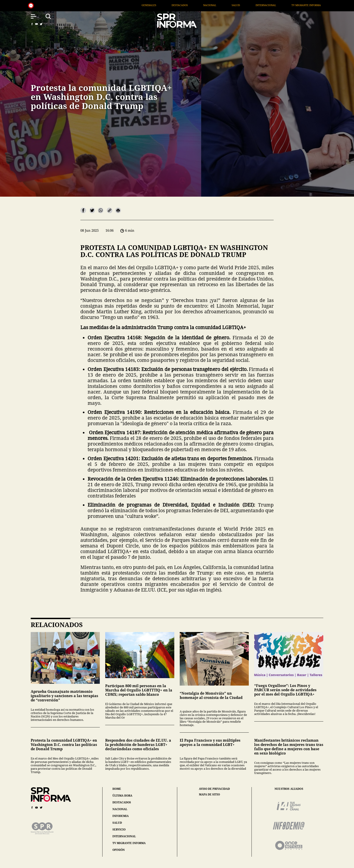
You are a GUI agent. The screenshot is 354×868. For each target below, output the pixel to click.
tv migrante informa (129, 843)
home (117, 789)
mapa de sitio (209, 795)
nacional (120, 809)
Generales (178, 5)
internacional (124, 836)
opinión (119, 850)
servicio (119, 829)
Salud (265, 5)
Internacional (295, 5)
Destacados (209, 5)
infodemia (121, 816)
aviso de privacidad (214, 789)
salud (117, 823)
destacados (122, 802)
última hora (122, 796)
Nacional (239, 5)
